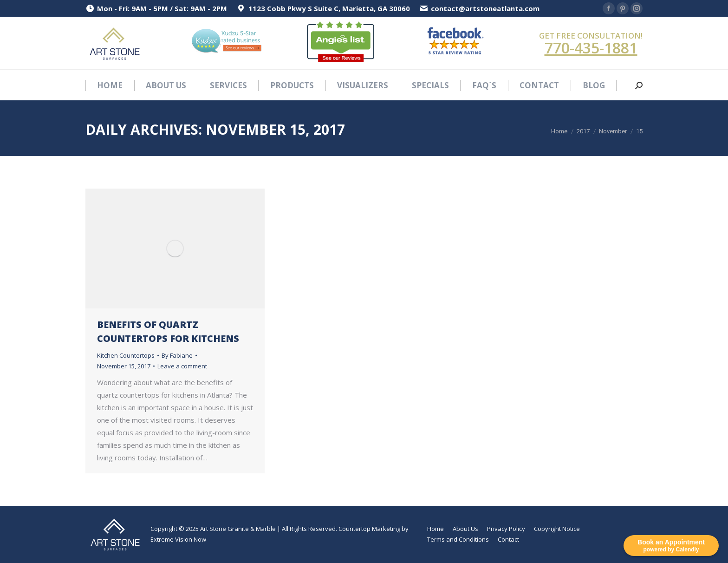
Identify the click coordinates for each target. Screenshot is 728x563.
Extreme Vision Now (178, 539)
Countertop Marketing (369, 529)
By (177, 355)
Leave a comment (182, 366)
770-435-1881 (591, 48)
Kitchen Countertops (126, 355)
